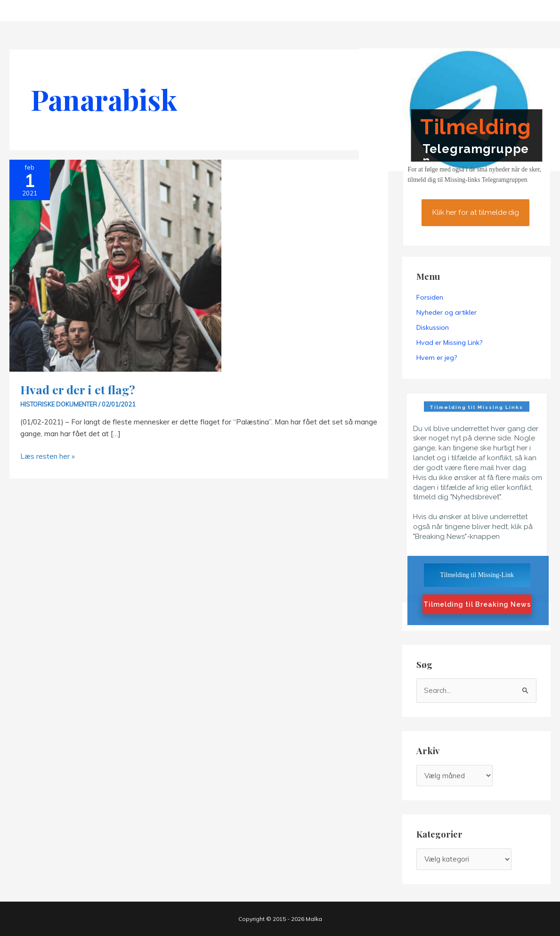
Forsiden (430, 297)
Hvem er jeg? (437, 358)
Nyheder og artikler (446, 312)
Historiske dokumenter (59, 404)
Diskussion (433, 327)
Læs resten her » (48, 456)
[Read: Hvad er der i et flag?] (115, 265)
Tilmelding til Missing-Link (477, 575)
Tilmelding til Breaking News (477, 604)
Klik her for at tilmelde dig (475, 213)
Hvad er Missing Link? (449, 342)
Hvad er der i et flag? (78, 389)
